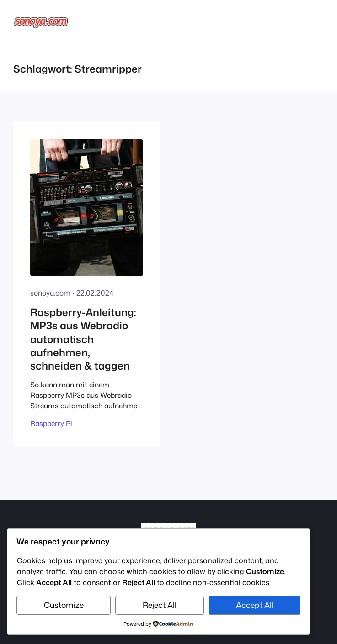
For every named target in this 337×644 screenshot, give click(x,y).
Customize (64, 605)
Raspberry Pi (51, 423)
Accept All (255, 605)
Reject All (160, 605)
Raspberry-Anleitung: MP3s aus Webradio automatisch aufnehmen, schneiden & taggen (83, 339)
